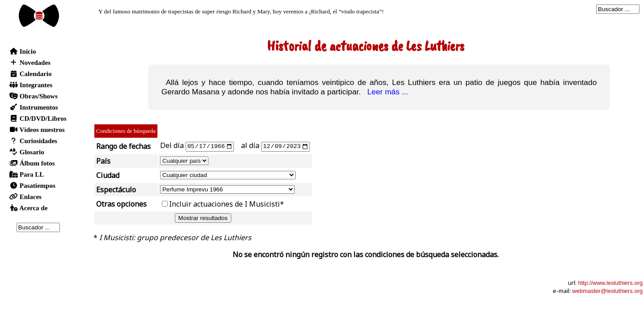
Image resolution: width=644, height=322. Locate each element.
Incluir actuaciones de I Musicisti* (227, 203)
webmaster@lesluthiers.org (607, 290)
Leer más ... (386, 92)
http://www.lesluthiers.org (610, 282)
